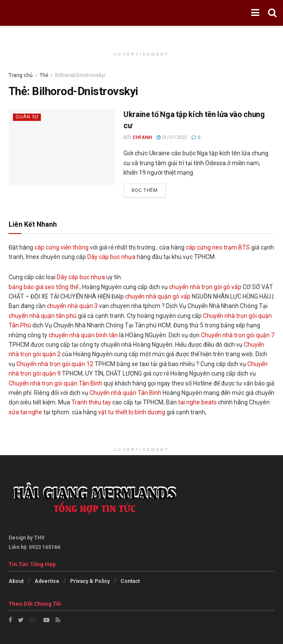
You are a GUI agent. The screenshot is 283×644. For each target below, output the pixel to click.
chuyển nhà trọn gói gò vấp (205, 287)
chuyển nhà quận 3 (72, 306)
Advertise (47, 581)
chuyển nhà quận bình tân (83, 335)
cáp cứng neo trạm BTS (218, 247)
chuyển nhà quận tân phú (43, 316)
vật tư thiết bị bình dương (132, 412)
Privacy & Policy (90, 581)
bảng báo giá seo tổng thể (43, 287)
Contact (130, 581)
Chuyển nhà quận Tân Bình (125, 393)
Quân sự (28, 117)
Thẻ (44, 75)
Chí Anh (142, 137)
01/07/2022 (172, 137)
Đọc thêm (145, 190)
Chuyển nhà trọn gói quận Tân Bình (55, 383)
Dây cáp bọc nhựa (111, 257)
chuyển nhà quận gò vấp (158, 296)
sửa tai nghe (25, 412)
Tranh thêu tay (91, 402)
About (16, 581)
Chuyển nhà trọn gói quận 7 (238, 335)
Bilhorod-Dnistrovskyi (80, 75)
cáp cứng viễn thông (62, 247)
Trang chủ (21, 75)
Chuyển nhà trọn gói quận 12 (55, 364)
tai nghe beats (197, 402)
